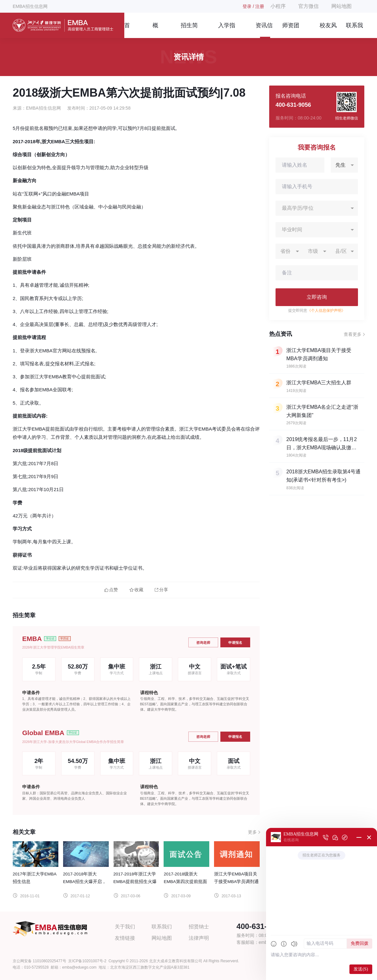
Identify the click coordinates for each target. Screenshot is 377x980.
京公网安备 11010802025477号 (39, 961)
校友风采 (328, 30)
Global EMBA (43, 733)
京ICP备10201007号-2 (87, 961)
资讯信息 (264, 30)
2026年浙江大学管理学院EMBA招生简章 (53, 647)
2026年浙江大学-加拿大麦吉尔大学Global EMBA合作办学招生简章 (73, 742)
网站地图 (341, 6)
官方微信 (309, 6)
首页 (127, 30)
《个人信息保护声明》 (326, 311)
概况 (155, 30)
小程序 (278, 6)
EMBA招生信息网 (30, 6)
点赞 (111, 590)
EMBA (32, 639)
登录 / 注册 (253, 6)
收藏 (136, 590)
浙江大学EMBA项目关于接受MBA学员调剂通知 (236, 882)
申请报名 (235, 643)
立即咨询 (317, 297)
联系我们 (354, 30)
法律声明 (199, 938)
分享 (161, 590)
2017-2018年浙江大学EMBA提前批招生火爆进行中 (135, 882)
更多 (252, 832)
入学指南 (227, 30)
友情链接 (125, 938)
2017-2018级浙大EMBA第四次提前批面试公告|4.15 (185, 882)
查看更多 (353, 334)
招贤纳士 (199, 927)
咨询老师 (203, 643)
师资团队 (291, 30)
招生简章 (189, 30)
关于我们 (125, 927)
